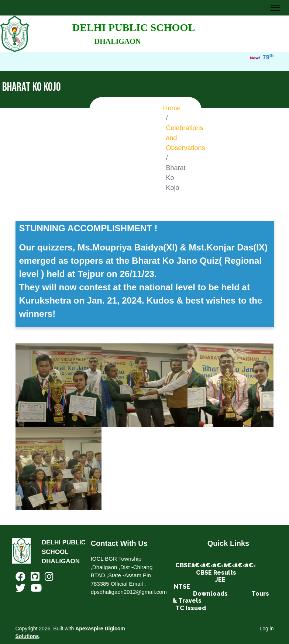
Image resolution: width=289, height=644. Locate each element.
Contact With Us (119, 543)
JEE (220, 580)
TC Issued (191, 608)
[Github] (35, 578)
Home (172, 108)
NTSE (182, 587)
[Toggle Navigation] (275, 8)
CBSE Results (216, 573)
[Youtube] (36, 590)
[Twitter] (20, 590)
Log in (266, 629)
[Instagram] (49, 578)
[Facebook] (20, 578)
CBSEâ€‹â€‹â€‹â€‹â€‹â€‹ (215, 565)
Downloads (210, 594)
